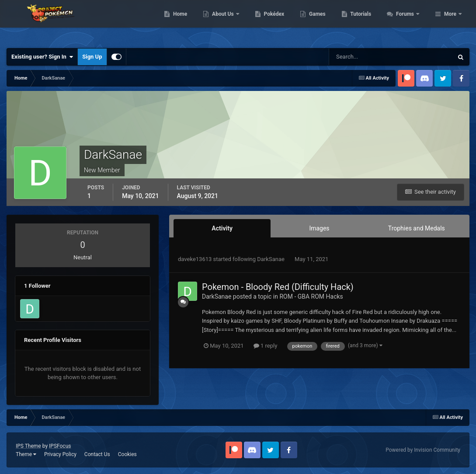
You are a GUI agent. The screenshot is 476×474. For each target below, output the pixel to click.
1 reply (266, 346)
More (450, 22)
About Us (271, 22)
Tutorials (408, 22)
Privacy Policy (60, 454)
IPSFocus (60, 446)
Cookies (127, 454)
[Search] (364, 57)
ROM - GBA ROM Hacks (311, 296)
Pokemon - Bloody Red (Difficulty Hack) (278, 287)
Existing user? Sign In (42, 57)
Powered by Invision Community (423, 450)
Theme (26, 454)
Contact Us (97, 454)
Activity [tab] (222, 228)
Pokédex (321, 22)
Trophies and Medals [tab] (417, 228)
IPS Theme (28, 446)
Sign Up (92, 57)
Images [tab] (319, 228)
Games (365, 22)
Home (228, 22)
